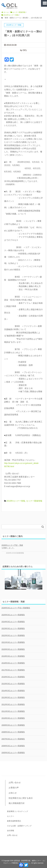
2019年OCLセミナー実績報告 (13, 656)
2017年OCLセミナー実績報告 (13, 670)
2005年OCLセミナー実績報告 (13, 753)
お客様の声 (14, 788)
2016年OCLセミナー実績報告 (13, 677)
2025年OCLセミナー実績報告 (13, 615)
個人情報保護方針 (17, 803)
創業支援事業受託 (14, 821)
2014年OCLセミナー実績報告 (13, 691)
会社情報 (11, 831)
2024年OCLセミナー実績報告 (13, 622)
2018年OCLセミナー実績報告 (13, 663)
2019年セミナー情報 (16, 501)
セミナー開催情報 (34, 501)
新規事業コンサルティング (18, 811)
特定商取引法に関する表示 (21, 798)
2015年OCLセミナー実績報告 (13, 684)
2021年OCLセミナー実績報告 (13, 642)
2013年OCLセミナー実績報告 (13, 697)
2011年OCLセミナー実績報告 (13, 711)
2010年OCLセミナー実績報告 (13, 718)
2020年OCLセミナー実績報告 (13, 649)
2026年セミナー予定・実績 (12, 545)
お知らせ (13, 793)
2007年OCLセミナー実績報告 (13, 739)
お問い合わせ (15, 783)
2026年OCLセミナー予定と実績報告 (16, 608)
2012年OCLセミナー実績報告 (13, 704)
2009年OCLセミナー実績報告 (13, 725)
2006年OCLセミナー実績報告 (13, 746)
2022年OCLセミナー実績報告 (13, 635)
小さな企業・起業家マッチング (19, 826)
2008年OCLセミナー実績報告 (13, 732)
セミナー (11, 816)
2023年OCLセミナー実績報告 (13, 628)
